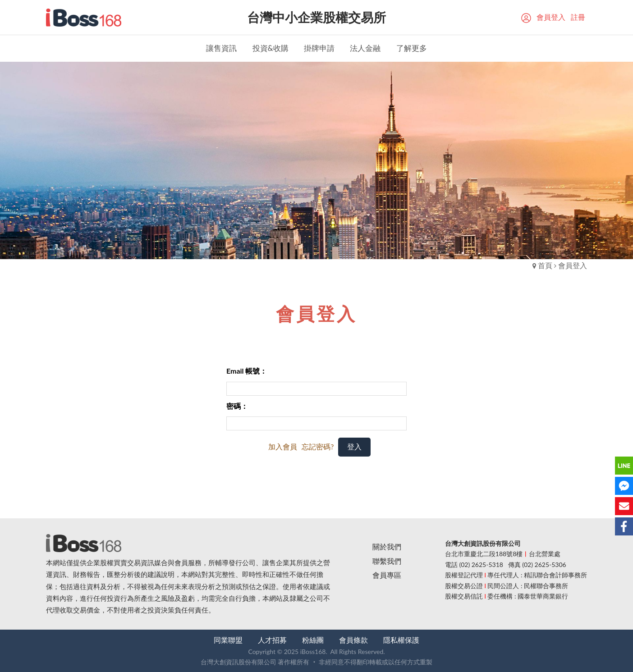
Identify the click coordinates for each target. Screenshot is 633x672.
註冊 (578, 17)
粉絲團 (313, 640)
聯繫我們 (387, 561)
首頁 (545, 265)
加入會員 (283, 446)
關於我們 (387, 546)
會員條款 (353, 640)
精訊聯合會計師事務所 (555, 575)
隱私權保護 (401, 640)
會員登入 (551, 17)
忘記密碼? (318, 446)
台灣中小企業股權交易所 (316, 17)
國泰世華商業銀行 (543, 596)
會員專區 (387, 575)
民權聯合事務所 (546, 586)
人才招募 (272, 640)
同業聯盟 (228, 640)
